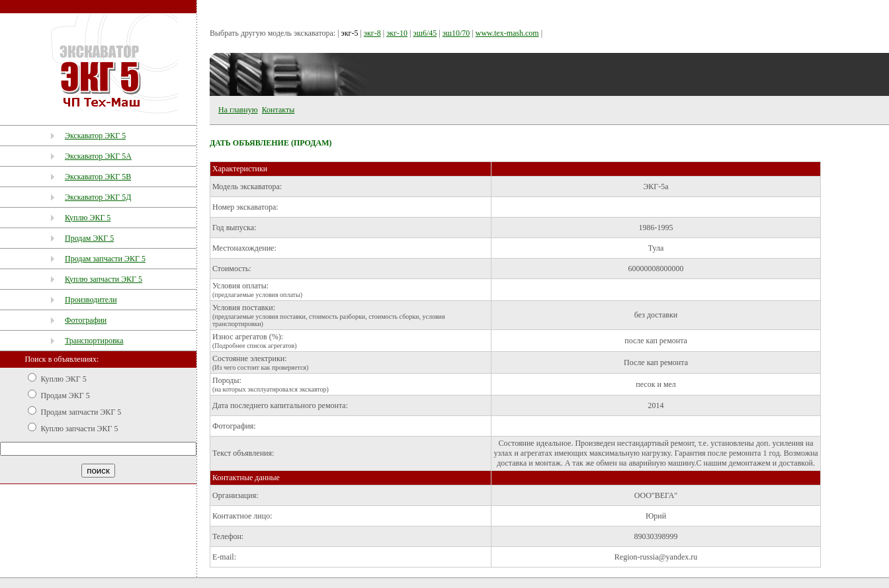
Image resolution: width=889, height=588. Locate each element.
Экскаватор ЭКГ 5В (98, 177)
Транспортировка (94, 341)
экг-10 (397, 33)
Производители (91, 300)
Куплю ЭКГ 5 (88, 218)
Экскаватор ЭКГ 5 (95, 136)
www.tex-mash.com (507, 33)
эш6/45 (425, 33)
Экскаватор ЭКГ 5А (98, 156)
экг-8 (372, 33)
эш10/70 (456, 33)
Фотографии (86, 320)
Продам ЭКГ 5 (89, 238)
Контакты (278, 110)
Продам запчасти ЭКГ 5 (105, 259)
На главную (238, 110)
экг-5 (350, 33)
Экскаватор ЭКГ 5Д (98, 197)
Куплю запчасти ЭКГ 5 (104, 279)
